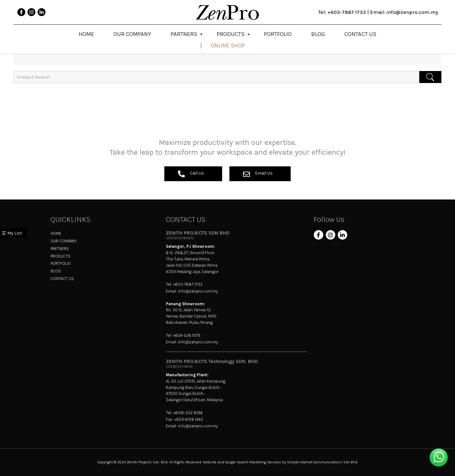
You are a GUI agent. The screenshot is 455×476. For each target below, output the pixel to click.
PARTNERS (60, 249)
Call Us (191, 174)
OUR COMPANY (64, 241)
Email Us (258, 174)
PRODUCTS (61, 256)
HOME (56, 233)
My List (15, 233)
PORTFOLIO (61, 263)
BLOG (56, 271)
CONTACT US (62, 279)
